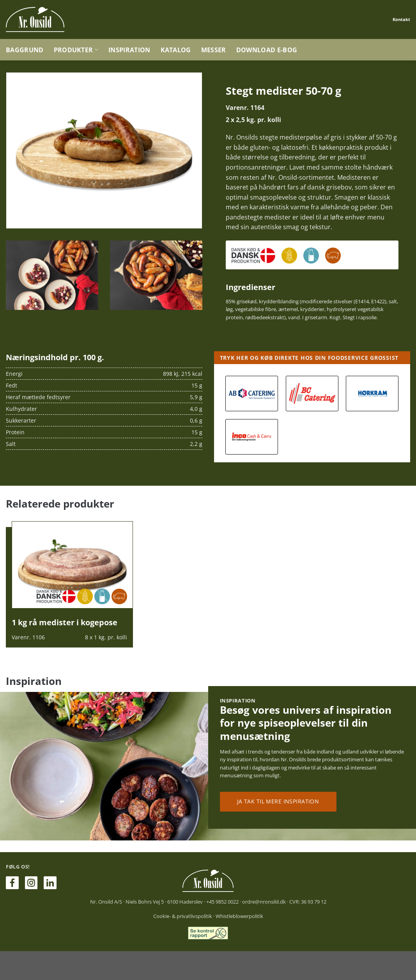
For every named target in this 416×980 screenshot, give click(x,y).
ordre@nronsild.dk (264, 902)
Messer (214, 50)
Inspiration (129, 50)
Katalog (176, 50)
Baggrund (25, 50)
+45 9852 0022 (222, 902)
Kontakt (401, 19)
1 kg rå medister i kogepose (65, 622)
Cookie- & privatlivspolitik (183, 916)
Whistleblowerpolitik (239, 916)
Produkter (76, 50)
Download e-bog (267, 50)
